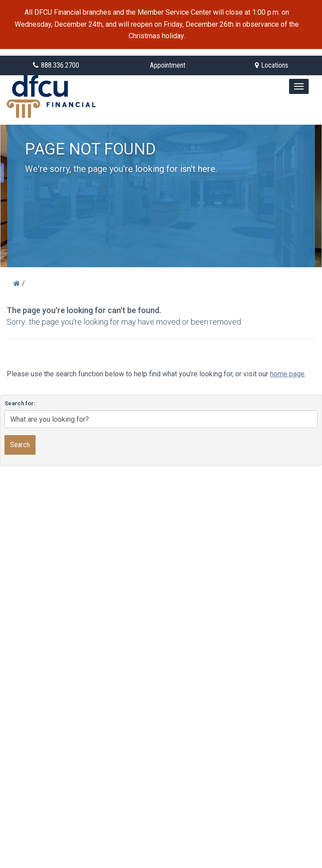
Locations (272, 65)
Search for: (20, 403)
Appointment (168, 65)
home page (287, 374)
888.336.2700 (56, 65)
